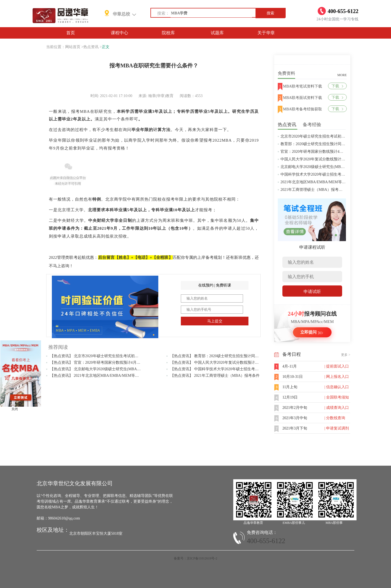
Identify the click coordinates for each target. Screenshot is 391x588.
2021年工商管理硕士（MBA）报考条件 (313, 190)
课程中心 (119, 33)
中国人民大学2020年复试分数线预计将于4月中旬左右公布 (329, 159)
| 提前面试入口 (337, 366)
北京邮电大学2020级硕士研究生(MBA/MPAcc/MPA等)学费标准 (333, 167)
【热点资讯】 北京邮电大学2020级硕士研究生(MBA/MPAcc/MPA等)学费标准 (114, 369)
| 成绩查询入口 (337, 408)
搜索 (270, 13)
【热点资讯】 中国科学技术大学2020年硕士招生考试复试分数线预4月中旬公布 (236, 369)
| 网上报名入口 (337, 377)
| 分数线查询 (335, 418)
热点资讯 (91, 47)
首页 (71, 33)
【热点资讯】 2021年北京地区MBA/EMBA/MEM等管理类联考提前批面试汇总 (115, 376)
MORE (342, 75)
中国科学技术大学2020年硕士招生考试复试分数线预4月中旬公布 (335, 174)
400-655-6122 (266, 541)
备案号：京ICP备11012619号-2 (195, 558)
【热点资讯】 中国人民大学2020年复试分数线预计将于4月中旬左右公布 (231, 363)
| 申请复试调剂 (337, 428)
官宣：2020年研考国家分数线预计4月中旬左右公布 (323, 152)
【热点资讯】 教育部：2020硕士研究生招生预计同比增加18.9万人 (225, 356)
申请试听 (312, 292)
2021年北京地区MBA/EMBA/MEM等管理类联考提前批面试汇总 (334, 182)
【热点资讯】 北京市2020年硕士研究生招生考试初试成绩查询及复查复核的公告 (117, 356)
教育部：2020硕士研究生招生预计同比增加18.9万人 (324, 144)
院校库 (168, 33)
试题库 (217, 33)
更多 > (346, 355)
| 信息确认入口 (337, 387)
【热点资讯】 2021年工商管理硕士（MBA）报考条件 (215, 376)
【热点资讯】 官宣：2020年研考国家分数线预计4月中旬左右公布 (105, 363)
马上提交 (215, 321)
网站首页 (73, 47)
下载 (337, 86)
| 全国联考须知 (337, 397)
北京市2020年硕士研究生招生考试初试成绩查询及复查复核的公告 (336, 136)
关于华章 (266, 33)
